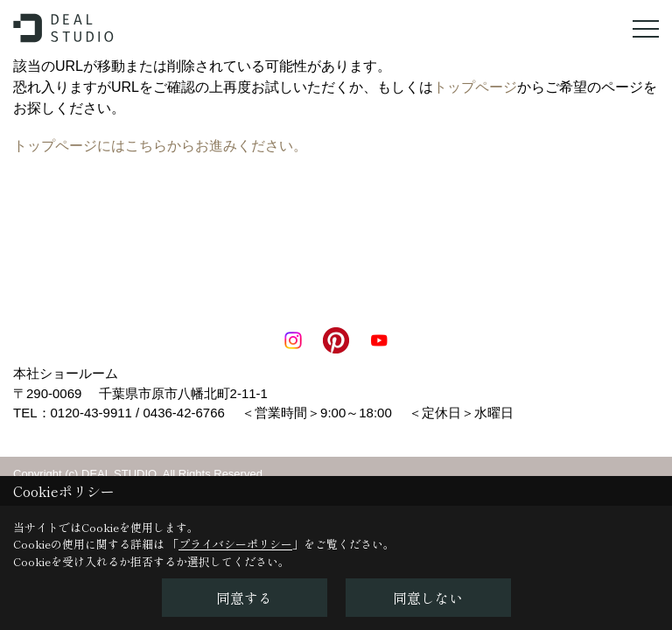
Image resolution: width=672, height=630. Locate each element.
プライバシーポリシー (235, 544)
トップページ (475, 87)
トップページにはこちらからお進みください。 (160, 146)
